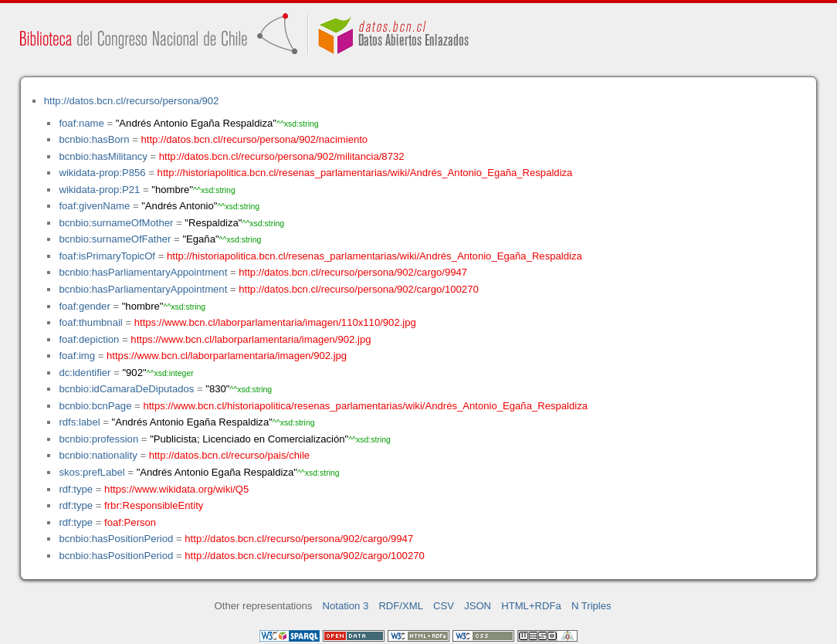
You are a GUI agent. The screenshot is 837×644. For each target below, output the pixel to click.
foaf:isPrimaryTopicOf (107, 256)
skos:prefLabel (91, 472)
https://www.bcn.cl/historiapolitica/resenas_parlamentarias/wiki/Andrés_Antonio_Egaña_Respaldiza (365, 406)
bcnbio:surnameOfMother (116, 223)
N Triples (591, 606)
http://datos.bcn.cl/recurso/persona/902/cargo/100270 (358, 289)
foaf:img (77, 356)
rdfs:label (79, 422)
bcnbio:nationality (98, 455)
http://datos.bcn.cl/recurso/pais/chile (229, 455)
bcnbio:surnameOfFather (115, 239)
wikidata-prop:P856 (102, 173)
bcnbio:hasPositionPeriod (116, 539)
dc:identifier (85, 373)
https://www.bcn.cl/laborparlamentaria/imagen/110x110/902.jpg (275, 322)
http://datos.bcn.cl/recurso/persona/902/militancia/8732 (282, 156)
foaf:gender (84, 306)
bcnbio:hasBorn (94, 139)
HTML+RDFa (531, 606)
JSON (478, 606)
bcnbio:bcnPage (95, 406)
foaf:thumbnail (90, 322)
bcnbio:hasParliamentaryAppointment (143, 272)
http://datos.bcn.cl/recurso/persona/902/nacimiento (254, 139)
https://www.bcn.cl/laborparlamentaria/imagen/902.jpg (251, 339)
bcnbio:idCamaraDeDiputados (126, 389)
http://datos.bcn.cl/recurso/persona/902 (132, 101)
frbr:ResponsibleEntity (154, 505)
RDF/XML (401, 606)
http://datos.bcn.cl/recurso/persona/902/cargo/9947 (353, 272)
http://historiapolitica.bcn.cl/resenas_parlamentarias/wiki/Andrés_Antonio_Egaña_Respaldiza (365, 173)
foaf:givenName (94, 206)
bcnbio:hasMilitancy (103, 156)
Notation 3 (346, 606)
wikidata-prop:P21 (99, 190)
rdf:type (76, 489)
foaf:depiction (89, 339)
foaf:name (81, 123)
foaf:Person (130, 522)
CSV (444, 606)
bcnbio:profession (98, 439)
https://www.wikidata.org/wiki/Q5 (176, 489)
